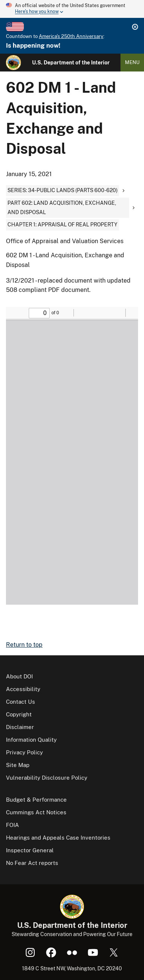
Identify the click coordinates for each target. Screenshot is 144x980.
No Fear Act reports (32, 863)
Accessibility (23, 689)
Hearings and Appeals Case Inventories (58, 838)
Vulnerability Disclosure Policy (47, 778)
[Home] (13, 63)
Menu (132, 62)
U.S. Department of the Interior (71, 63)
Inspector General (30, 850)
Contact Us (21, 702)
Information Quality (31, 740)
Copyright (19, 714)
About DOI (19, 676)
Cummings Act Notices (36, 812)
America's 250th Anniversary (71, 36)
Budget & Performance (36, 800)
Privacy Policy (24, 752)
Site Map (18, 765)
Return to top (24, 645)
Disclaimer (20, 727)
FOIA (12, 825)
